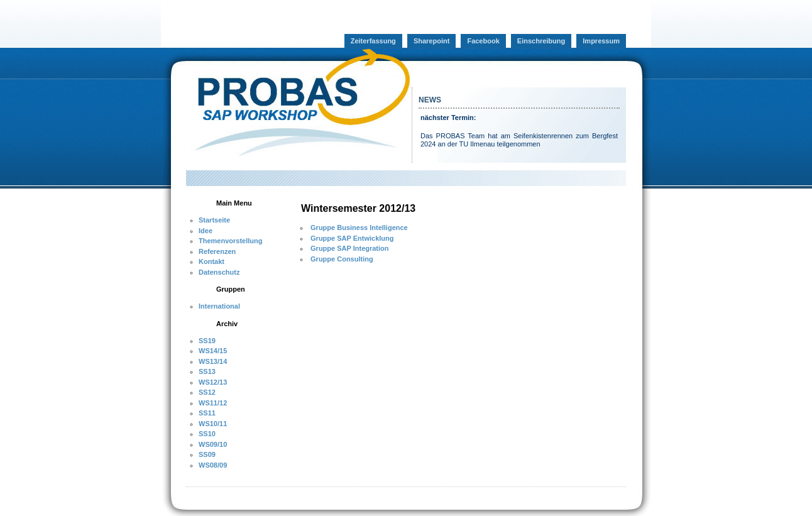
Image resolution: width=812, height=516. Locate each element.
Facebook (483, 41)
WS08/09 (213, 465)
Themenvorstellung (230, 241)
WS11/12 (213, 403)
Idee (206, 231)
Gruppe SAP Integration (349, 248)
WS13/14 (213, 361)
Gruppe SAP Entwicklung (351, 238)
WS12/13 (213, 382)
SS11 (207, 413)
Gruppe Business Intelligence (358, 228)
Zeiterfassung (373, 41)
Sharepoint (431, 41)
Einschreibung (541, 41)
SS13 (207, 371)
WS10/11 (213, 424)
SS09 (207, 454)
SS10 (207, 434)
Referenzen (217, 251)
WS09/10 (213, 444)
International (219, 306)
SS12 (207, 392)
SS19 (207, 341)
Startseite (214, 220)
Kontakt (211, 261)
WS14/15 (213, 351)
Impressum (601, 41)
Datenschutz (219, 272)
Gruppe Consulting (341, 259)
